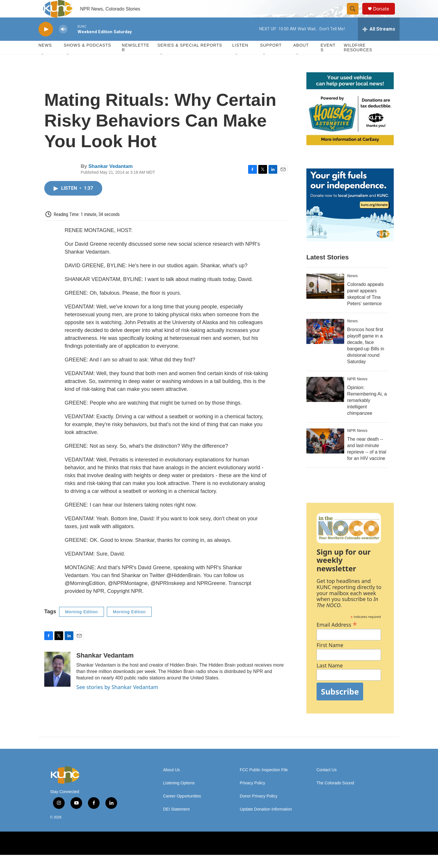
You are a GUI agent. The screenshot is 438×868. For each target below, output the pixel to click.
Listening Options (179, 796)
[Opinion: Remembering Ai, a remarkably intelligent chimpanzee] (325, 403)
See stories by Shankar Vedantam (117, 700)
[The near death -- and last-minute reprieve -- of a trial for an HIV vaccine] (325, 454)
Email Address (337, 637)
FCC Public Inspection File (264, 783)
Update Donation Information (266, 822)
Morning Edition (82, 625)
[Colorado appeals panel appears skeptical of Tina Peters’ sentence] (325, 299)
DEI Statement (176, 822)
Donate (385, 15)
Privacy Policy (252, 796)
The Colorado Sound (335, 796)
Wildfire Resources (358, 61)
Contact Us (327, 783)
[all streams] (379, 42)
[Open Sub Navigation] (43, 68)
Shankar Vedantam (110, 179)
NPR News (357, 392)
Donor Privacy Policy (258, 809)
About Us (172, 783)
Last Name (330, 679)
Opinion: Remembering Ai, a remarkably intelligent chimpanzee (367, 413)
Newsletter (136, 61)
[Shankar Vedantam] (57, 682)
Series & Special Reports (190, 58)
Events (328, 61)
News (353, 289)
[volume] (63, 42)
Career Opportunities (182, 809)
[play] (46, 42)
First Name (330, 658)
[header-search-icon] (355, 15)
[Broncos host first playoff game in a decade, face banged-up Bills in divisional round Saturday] (325, 345)
